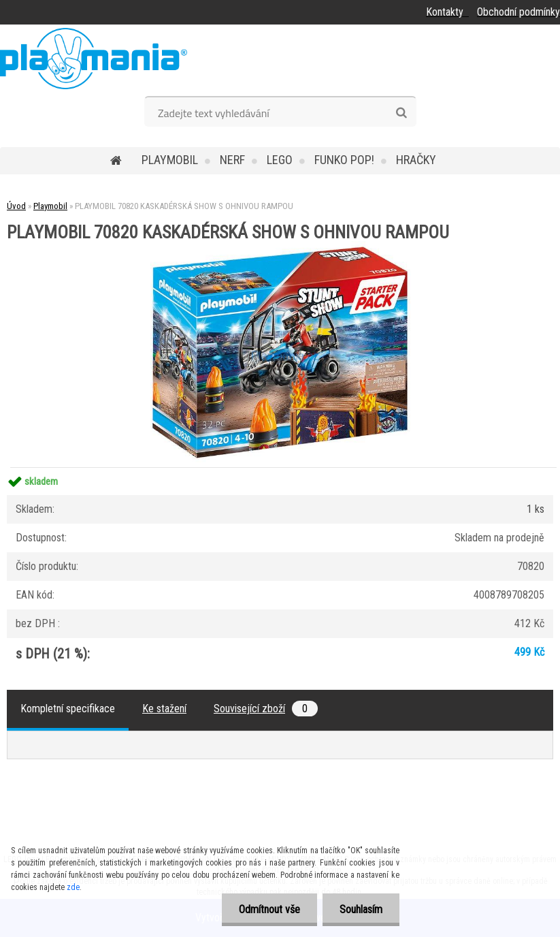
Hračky (416, 160)
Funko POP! (344, 160)
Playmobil (170, 160)
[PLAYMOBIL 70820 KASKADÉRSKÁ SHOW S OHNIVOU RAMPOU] (280, 246)
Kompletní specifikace (68, 709)
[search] (401, 113)
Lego (280, 160)
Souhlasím (361, 909)
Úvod (16, 206)
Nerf (232, 160)
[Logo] (94, 59)
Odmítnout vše (269, 909)
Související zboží (266, 709)
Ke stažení (164, 709)
